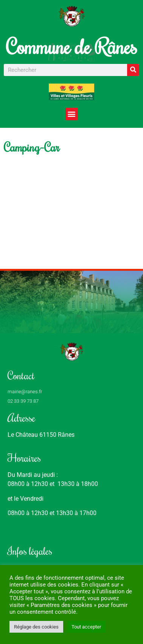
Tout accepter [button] (86, 627)
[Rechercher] (133, 70)
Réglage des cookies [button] (36, 627)
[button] (72, 114)
